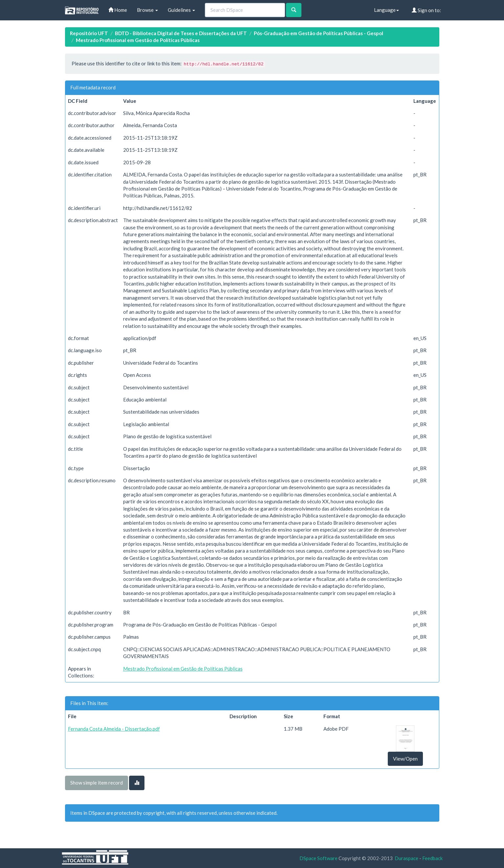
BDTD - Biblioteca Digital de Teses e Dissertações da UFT (181, 33)
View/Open (405, 759)
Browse (147, 10)
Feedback (432, 858)
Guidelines (181, 10)
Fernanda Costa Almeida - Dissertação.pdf (114, 729)
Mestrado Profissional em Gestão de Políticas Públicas (138, 40)
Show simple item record (97, 783)
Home (118, 10)
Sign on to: (426, 10)
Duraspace (406, 858)
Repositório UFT (89, 33)
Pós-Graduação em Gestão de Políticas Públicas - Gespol (318, 33)
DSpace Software (318, 858)
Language (386, 10)
